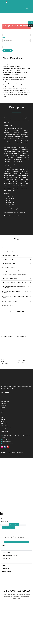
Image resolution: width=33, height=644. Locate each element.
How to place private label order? (10, 292)
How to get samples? (7, 288)
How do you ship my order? (9, 299)
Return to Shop (14, 561)
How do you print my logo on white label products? (15, 307)
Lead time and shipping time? (10, 296)
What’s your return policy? (9, 341)
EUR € (30, 23)
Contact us (7, 154)
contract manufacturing (23, 156)
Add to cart (8, 87)
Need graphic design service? (12, 252)
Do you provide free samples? (10, 284)
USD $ (30, 26)
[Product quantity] (5, 83)
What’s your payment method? (10, 337)
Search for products (9, 574)
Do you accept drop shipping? (10, 315)
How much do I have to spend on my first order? (14, 311)
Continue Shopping (8, 564)
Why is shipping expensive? (9, 303)
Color (4, 74)
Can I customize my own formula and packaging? (15, 319)
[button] (16, 284)
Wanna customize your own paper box (14, 249)
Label (4, 68)
